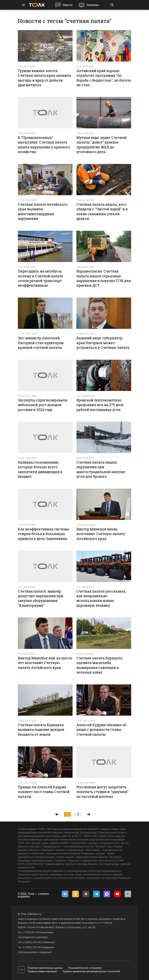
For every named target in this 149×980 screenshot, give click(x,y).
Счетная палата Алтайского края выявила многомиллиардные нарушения (43, 211)
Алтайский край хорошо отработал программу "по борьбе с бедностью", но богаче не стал (104, 78)
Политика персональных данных (45, 968)
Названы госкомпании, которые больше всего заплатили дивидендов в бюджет (40, 469)
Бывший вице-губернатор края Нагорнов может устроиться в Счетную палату (103, 343)
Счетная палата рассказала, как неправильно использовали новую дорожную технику (101, 598)
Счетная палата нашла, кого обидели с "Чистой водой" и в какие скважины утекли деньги (102, 211)
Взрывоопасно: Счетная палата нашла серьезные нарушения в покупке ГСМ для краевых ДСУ (104, 278)
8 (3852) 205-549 (32, 947)
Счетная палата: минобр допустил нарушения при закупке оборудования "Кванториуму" (41, 598)
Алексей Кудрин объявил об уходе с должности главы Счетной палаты (101, 730)
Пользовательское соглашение (85, 968)
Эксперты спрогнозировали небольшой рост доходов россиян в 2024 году (42, 405)
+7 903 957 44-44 (33, 932)
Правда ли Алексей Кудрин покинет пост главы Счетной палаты (44, 792)
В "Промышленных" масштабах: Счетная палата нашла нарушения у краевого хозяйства (44, 145)
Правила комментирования (42, 971)
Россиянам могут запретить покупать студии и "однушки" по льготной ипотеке (103, 792)
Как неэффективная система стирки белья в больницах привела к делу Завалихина (43, 534)
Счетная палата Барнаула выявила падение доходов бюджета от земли (41, 730)
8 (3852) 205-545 (32, 942)
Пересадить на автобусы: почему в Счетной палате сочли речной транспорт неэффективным (40, 278)
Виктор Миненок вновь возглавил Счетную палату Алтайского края (101, 534)
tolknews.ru (35, 914)
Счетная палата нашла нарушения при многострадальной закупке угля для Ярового (101, 469)
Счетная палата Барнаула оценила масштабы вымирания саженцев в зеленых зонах (99, 665)
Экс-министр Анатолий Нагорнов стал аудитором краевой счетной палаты (41, 343)
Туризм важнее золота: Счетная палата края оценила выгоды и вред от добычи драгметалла (44, 78)
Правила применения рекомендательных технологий (91, 971)
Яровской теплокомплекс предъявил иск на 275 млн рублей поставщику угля (100, 405)
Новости (68, 5)
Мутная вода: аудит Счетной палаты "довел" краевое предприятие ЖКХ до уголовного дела (101, 145)
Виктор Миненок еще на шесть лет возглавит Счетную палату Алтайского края (45, 663)
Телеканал (92, 5)
